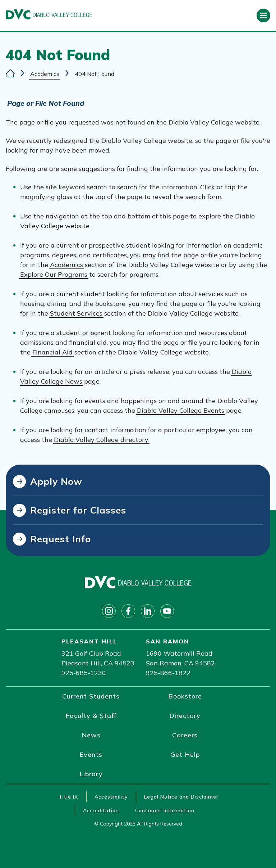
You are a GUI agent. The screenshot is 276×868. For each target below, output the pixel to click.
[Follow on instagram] (109, 611)
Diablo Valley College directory (101, 440)
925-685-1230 (84, 673)
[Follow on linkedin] (148, 611)
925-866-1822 (168, 673)
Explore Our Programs (54, 274)
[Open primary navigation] (263, 15)
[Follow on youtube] (167, 611)
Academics (45, 74)
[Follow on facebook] (128, 611)
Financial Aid (52, 352)
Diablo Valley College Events (181, 410)
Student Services (76, 313)
